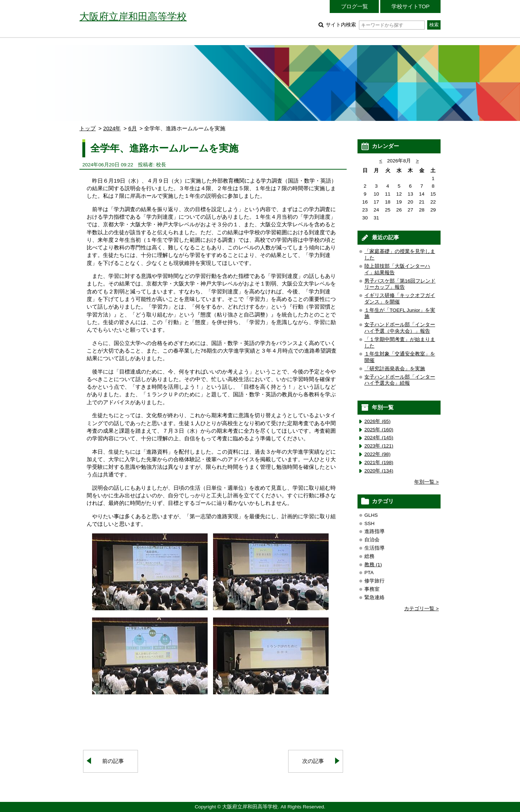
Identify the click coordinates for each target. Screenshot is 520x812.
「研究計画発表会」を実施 (395, 369)
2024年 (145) (379, 438)
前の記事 (113, 761)
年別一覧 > (426, 482)
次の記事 (313, 761)
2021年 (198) (379, 462)
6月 (132, 128)
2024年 (112, 128)
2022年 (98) (378, 454)
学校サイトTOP (411, 6)
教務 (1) (373, 565)
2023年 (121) (379, 446)
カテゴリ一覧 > (421, 609)
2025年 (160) (379, 430)
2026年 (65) (378, 421)
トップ (88, 128)
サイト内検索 (375, 25)
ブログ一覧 (354, 6)
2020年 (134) (379, 471)
